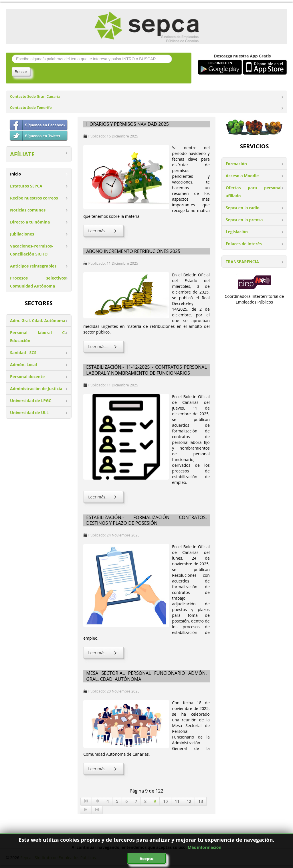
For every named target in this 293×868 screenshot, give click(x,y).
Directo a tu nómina (30, 222)
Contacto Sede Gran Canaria (35, 96)
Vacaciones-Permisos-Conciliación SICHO (32, 250)
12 (189, 801)
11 (177, 801)
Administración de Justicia (36, 389)
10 (165, 801)
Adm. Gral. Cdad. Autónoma (38, 321)
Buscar (21, 72)
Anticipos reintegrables (33, 266)
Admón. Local (23, 365)
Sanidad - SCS (23, 353)
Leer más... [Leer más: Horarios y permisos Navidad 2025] (103, 231)
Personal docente (27, 377)
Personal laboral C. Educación (38, 337)
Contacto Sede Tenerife (31, 108)
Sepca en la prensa (244, 220)
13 (201, 801)
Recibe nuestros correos (34, 198)
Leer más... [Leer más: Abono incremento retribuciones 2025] (103, 347)
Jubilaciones (22, 234)
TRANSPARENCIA (242, 262)
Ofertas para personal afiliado (254, 192)
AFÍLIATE (22, 154)
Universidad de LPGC (31, 401)
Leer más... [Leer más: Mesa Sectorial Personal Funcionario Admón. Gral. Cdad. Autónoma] (103, 769)
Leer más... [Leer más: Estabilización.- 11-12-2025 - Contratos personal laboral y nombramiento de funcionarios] (103, 497)
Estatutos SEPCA (26, 186)
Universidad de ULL (29, 413)
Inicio (15, 174)
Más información (205, 847)
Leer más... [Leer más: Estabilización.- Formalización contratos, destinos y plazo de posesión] (103, 653)
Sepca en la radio (243, 208)
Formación (236, 164)
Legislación (237, 232)
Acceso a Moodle (242, 176)
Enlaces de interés (244, 244)
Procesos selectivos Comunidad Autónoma (38, 282)
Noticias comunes (28, 210)
